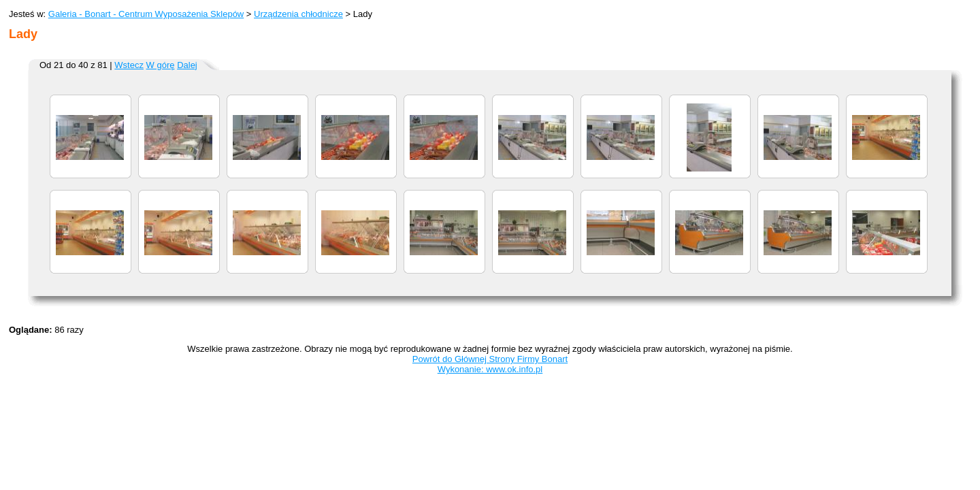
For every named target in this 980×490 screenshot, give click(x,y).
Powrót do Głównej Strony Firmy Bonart (490, 359)
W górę (161, 65)
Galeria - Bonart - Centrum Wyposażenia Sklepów (146, 14)
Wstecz (129, 65)
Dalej (187, 65)
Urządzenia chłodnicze (298, 14)
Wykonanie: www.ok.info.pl (490, 369)
